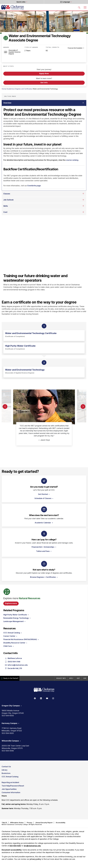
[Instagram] (53, 698)
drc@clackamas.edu (32, 846)
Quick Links (21, 2)
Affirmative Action (17, 823)
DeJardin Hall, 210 (13, 668)
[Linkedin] (41, 698)
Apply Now (44, 74)
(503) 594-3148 (13, 662)
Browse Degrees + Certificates (44, 577)
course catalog (72, 160)
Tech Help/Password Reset (13, 786)
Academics (10, 89)
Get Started (44, 494)
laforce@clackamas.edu (16, 665)
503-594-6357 (15, 846)
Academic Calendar (43, 523)
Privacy (30, 823)
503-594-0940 (8, 751)
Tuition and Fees (44, 551)
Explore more (11, 603)
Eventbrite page (34, 186)
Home (4, 89)
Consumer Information (11, 793)
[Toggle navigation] (85, 7)
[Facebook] (35, 698)
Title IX (4, 823)
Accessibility (61, 823)
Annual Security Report (44, 823)
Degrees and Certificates (23, 89)
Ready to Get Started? (10, 678)
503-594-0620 (8, 733)
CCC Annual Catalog (13, 633)
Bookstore (6, 773)
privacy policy (35, 859)
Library (5, 770)
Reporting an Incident (10, 782)
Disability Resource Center (15, 643)
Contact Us (6, 767)
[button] (83, 407)
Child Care (9, 646)
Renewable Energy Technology (17, 618)
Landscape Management (15, 621)
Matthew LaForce (13, 658)
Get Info (44, 83)
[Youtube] (47, 698)
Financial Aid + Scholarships (44, 547)
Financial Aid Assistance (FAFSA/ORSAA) (21, 639)
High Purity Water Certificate (16, 615)
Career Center (10, 636)
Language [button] (65, 2)
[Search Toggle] (79, 7)
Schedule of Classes (44, 498)
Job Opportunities (9, 789)
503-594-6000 (8, 716)
